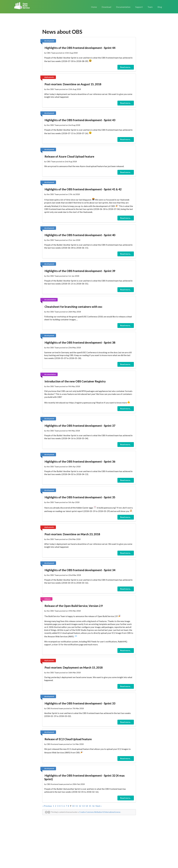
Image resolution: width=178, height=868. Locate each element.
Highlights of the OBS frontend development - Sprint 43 (80, 120)
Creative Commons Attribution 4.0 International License (100, 812)
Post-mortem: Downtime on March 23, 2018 (72, 534)
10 (73, 806)
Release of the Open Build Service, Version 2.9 (74, 606)
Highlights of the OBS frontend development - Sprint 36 (80, 461)
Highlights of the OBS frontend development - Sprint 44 (80, 48)
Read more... (126, 67)
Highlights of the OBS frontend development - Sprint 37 (80, 426)
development (49, 41)
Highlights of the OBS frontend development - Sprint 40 (80, 235)
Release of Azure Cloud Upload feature (69, 156)
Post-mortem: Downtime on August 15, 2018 (73, 84)
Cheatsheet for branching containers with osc (73, 307)
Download (106, 7)
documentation (50, 300)
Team (150, 7)
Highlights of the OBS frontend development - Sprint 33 (80, 703)
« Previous (47, 806)
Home (94, 7)
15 (90, 806)
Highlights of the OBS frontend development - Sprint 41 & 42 (83, 189)
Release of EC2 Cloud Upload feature (68, 739)
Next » (99, 806)
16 (93, 806)
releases (47, 599)
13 (83, 806)
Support (139, 7)
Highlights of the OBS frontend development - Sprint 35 (80, 497)
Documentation (123, 7)
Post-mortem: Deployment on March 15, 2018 (74, 667)
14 (87, 806)
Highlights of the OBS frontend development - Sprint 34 (80, 570)
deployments (49, 77)
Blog (160, 7)
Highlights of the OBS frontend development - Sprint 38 (80, 342)
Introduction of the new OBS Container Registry (75, 381)
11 (77, 806)
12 (80, 806)
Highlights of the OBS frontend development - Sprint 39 (80, 271)
